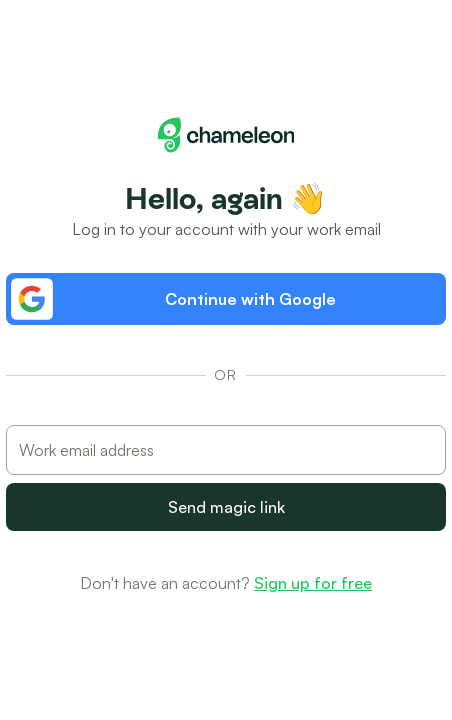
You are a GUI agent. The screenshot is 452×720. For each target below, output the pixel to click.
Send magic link (226, 507)
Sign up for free (313, 583)
